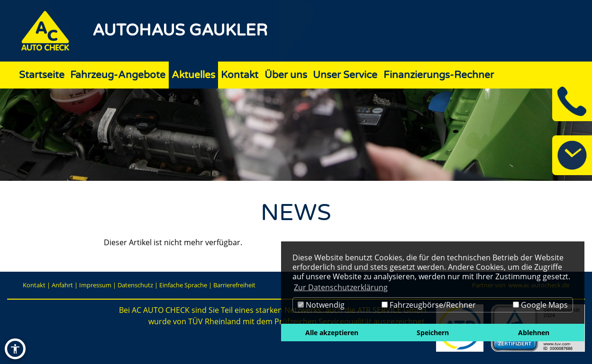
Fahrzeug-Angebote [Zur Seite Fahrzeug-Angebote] (118, 75)
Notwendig (321, 305)
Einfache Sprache (183, 285)
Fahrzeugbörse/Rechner (429, 305)
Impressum (95, 285)
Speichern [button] (433, 333)
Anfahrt (62, 285)
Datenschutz (135, 285)
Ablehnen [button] (534, 333)
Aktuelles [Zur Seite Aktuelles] (193, 75)
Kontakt (34, 285)
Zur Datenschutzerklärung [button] (341, 287)
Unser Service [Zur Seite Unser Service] (345, 75)
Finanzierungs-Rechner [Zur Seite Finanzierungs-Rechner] (439, 75)
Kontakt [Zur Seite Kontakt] (240, 75)
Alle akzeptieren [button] (332, 333)
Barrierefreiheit (234, 285)
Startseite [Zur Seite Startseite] (42, 75)
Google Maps (540, 305)
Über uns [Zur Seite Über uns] (286, 75)
